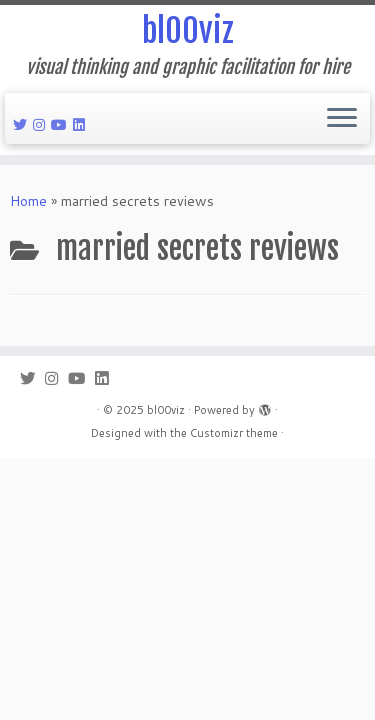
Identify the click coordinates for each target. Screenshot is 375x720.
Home (28, 201)
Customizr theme (234, 433)
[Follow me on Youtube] (62, 125)
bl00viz (188, 31)
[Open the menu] (342, 119)
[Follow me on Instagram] (42, 125)
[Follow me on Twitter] (23, 125)
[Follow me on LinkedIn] (82, 125)
